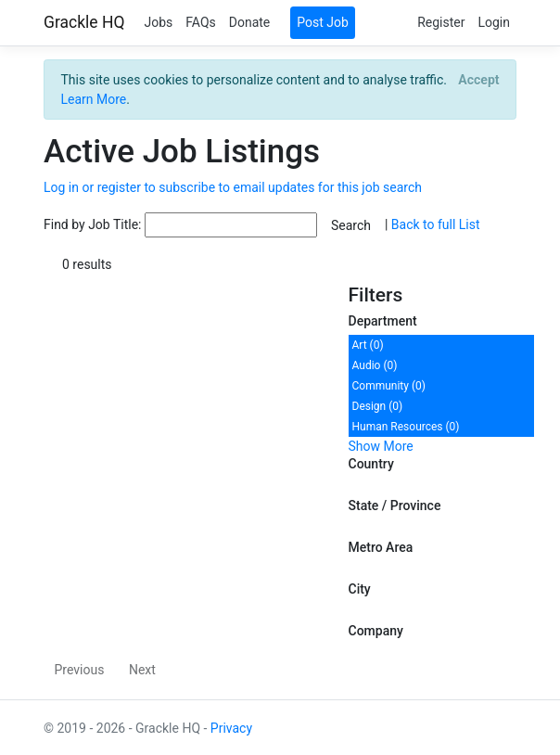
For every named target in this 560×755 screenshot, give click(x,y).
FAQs (201, 22)
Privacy (231, 728)
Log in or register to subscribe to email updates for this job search (233, 187)
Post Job (323, 22)
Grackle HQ (84, 22)
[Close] (479, 80)
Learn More (94, 99)
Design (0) (378, 406)
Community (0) (389, 386)
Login (494, 22)
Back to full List (436, 224)
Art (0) (368, 345)
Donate (250, 22)
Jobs (158, 22)
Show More (381, 446)
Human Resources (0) (406, 427)
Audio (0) (375, 365)
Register (441, 22)
